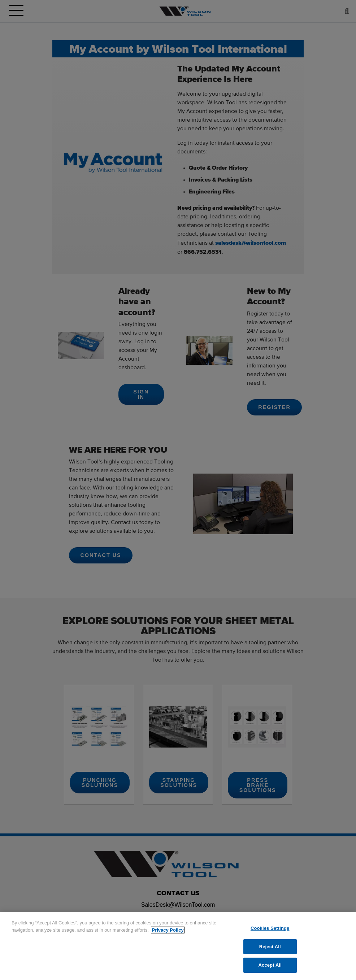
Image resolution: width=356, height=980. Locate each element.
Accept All (270, 965)
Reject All (270, 947)
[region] (178, 946)
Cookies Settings (270, 928)
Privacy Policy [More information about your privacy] (168, 930)
